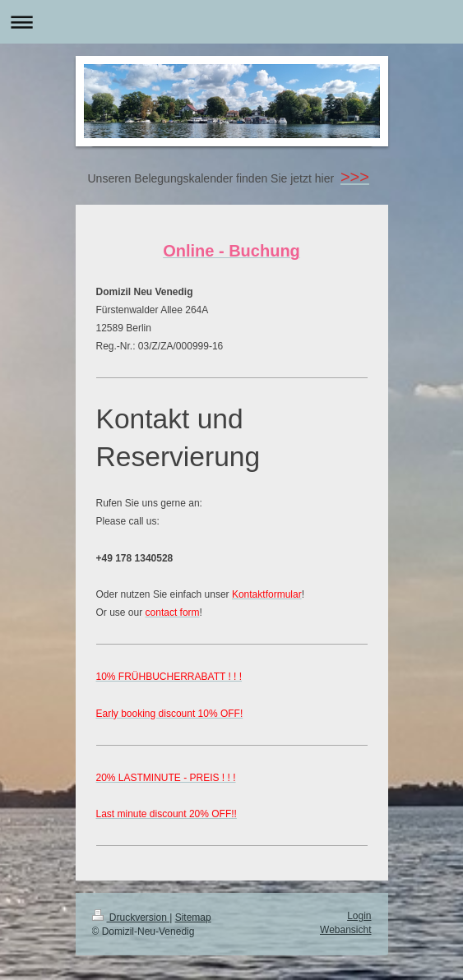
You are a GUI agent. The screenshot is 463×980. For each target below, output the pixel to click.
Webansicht (345, 930)
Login (359, 916)
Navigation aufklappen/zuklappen (231, 22)
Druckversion (131, 918)
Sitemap (193, 918)
